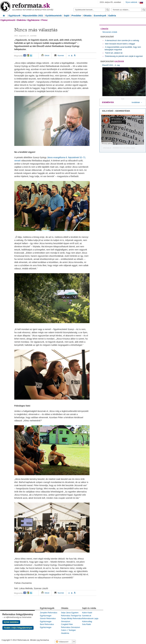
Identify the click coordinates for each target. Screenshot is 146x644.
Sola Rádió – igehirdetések (116, 111)
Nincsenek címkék (110, 32)
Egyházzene (34, 20)
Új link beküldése (11, 622)
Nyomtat (61, 55)
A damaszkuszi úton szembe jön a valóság (122, 40)
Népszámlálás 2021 (33, 16)
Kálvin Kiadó (87, 613)
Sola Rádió (87, 624)
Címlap (4, 15)
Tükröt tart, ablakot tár (114, 53)
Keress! (144, 10)
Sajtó (67, 16)
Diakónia (21, 20)
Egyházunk (15, 16)
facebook (25, 55)
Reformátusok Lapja (90, 619)
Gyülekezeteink (54, 16)
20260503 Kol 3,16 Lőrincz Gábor (124, 148)
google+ (28, 55)
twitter (31, 55)
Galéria (112, 16)
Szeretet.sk (87, 616)
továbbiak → (137, 102)
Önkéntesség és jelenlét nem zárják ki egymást (124, 56)
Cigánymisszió (8, 20)
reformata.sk (107, 148)
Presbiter (76, 16)
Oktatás (88, 16)
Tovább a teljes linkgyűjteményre (18, 628)
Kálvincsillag (87, 622)
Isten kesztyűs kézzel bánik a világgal (120, 44)
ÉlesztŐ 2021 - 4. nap (124, 80)
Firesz (44, 20)
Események (100, 16)
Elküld (47, 55)
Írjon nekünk (131, 2)
